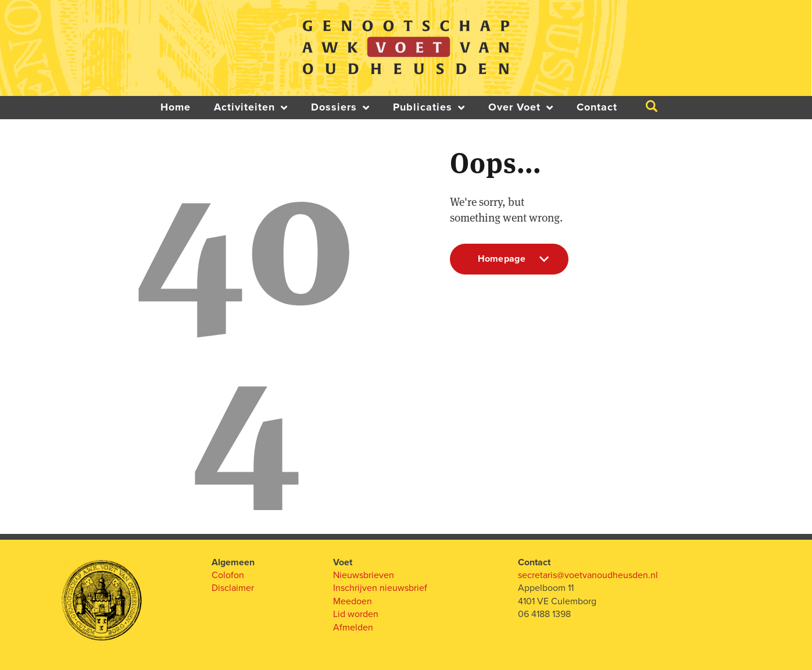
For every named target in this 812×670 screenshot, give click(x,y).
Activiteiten (251, 108)
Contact (597, 107)
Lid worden (356, 614)
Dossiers (340, 108)
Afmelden (353, 628)
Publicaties (429, 108)
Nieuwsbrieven (364, 575)
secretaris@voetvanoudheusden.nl (588, 575)
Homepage (509, 264)
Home (176, 107)
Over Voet (521, 108)
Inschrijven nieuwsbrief (380, 588)
